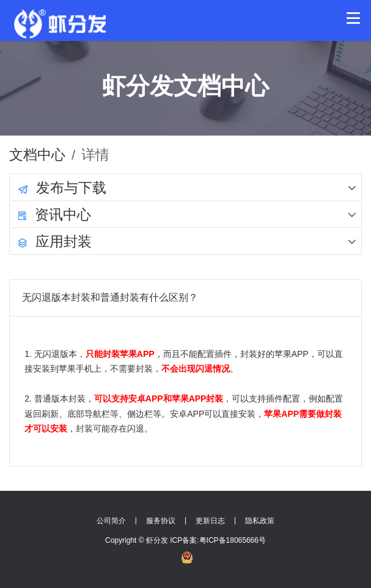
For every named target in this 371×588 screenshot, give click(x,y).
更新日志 (210, 521)
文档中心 (37, 155)
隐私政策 (260, 521)
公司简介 (111, 521)
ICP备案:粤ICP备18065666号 (218, 540)
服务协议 (161, 521)
